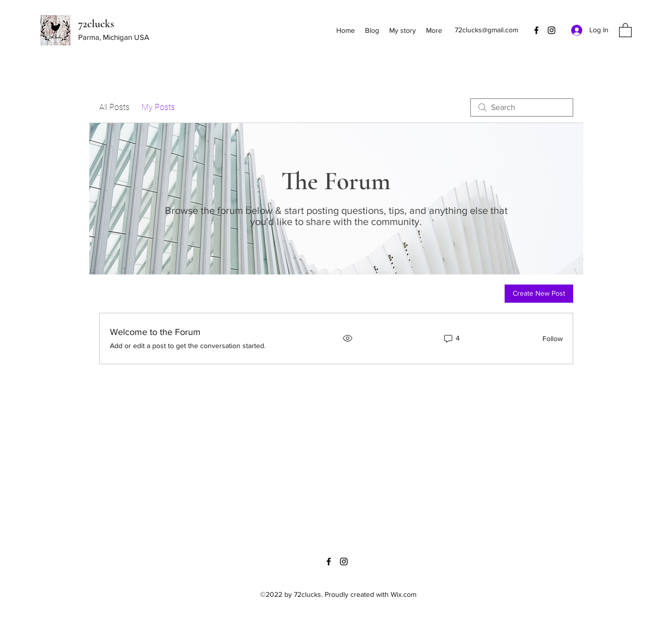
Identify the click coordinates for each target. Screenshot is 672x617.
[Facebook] (536, 30)
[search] (522, 107)
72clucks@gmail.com (486, 30)
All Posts (114, 107)
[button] (625, 30)
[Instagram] (552, 30)
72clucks (96, 24)
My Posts (158, 107)
